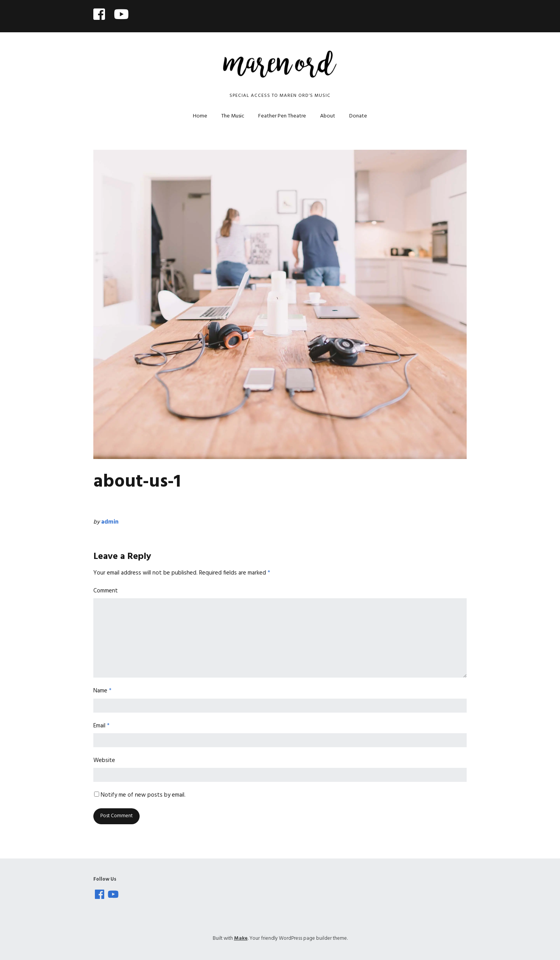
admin (110, 522)
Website (104, 760)
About (328, 116)
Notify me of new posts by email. (143, 795)
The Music (233, 116)
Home (200, 116)
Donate (358, 116)
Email (101, 726)
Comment (106, 591)
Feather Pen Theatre (282, 116)
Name (102, 691)
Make (241, 938)
